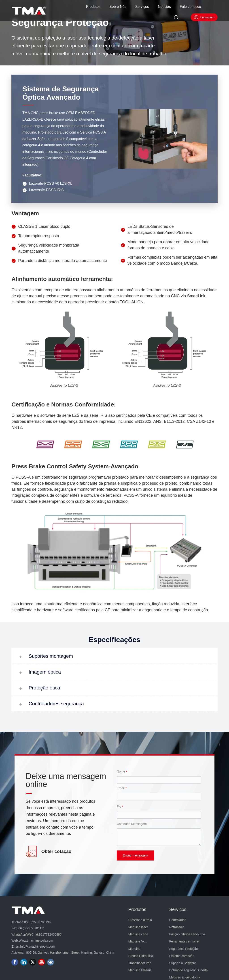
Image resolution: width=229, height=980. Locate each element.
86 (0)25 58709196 (37, 922)
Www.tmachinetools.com (36, 940)
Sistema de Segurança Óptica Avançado (60, 93)
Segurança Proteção (60, 22)
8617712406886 (50, 934)
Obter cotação (56, 851)
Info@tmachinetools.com (37, 946)
